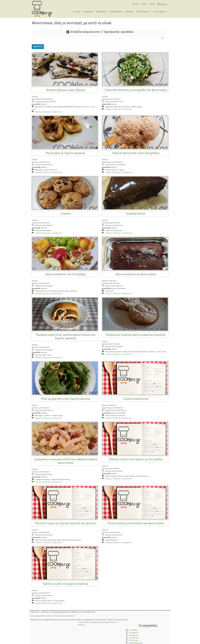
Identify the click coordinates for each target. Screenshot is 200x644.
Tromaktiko (133, 630)
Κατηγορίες (89, 11)
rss (52, 616)
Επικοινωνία (45, 616)
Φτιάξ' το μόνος (143, 11)
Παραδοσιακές (117, 11)
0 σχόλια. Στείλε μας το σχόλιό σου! (47, 112)
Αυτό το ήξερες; (160, 11)
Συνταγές (77, 11)
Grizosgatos (134, 633)
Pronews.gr (133, 640)
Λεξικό (152, 4)
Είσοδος (135, 4)
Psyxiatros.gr (134, 638)
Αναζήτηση (163, 4)
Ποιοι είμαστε (60, 616)
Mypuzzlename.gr (136, 643)
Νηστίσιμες (130, 11)
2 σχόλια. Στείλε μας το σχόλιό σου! (47, 172)
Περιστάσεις (102, 11)
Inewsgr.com (134, 635)
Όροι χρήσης (35, 616)
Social (144, 4)
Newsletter (70, 616)
